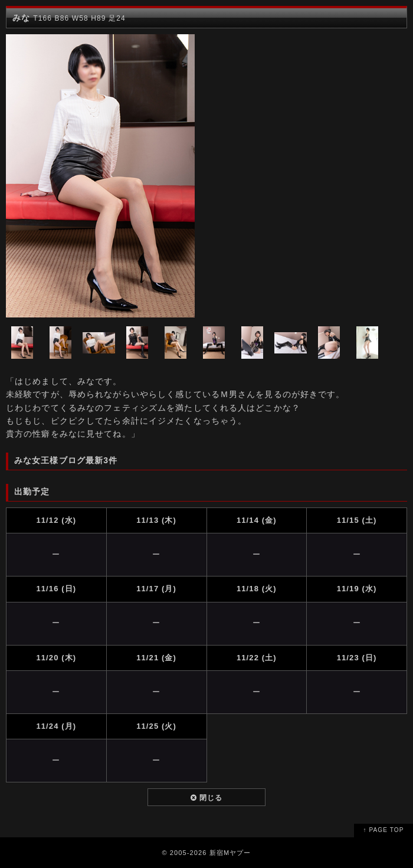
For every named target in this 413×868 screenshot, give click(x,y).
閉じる (207, 798)
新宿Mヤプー (230, 853)
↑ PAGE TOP (384, 830)
